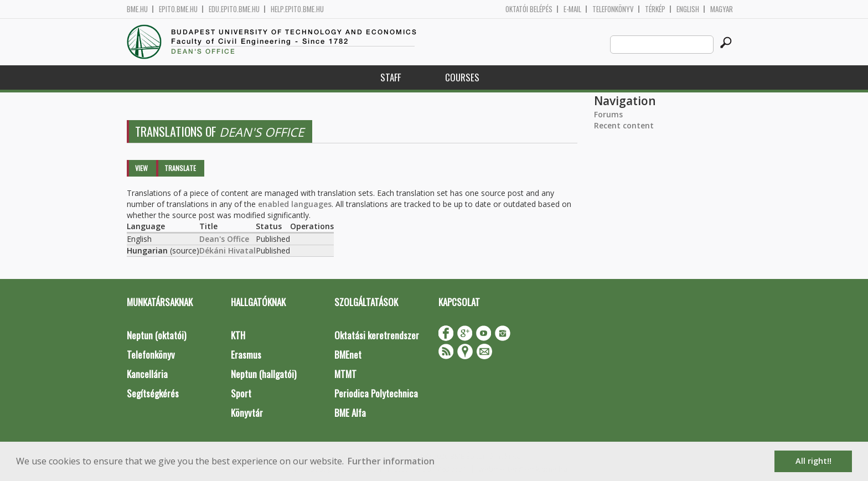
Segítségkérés (153, 393)
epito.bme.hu (178, 9)
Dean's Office (224, 239)
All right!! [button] (813, 461)
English (688, 9)
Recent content (624, 125)
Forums (608, 114)
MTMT (345, 374)
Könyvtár (247, 413)
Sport (241, 393)
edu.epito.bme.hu (234, 9)
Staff (391, 77)
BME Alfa (350, 413)
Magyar (722, 9)
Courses (462, 77)
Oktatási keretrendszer (377, 335)
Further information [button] (391, 461)
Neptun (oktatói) (156, 335)
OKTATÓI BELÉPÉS (529, 9)
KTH (238, 335)
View (141, 168)
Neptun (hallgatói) (263, 374)
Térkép (655, 9)
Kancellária (147, 374)
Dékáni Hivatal (228, 250)
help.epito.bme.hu (297, 9)
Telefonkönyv (613, 9)
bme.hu (137, 9)
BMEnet (348, 355)
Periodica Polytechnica (376, 393)
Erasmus (246, 355)
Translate (180, 168)
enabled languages (295, 204)
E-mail (572, 9)
